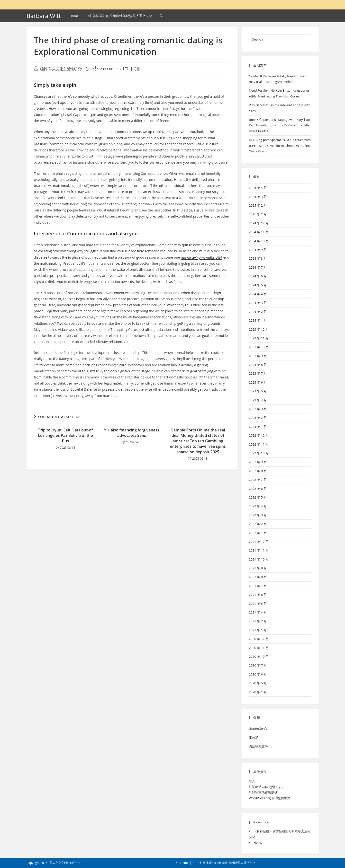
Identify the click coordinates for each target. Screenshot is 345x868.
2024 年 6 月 (258, 276)
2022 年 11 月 (259, 444)
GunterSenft (258, 728)
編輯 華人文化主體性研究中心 (64, 69)
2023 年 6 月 (258, 382)
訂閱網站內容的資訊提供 (266, 787)
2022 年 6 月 (258, 489)
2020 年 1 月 (258, 692)
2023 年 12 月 (259, 329)
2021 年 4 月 (258, 612)
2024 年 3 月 (258, 303)
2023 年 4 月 (258, 400)
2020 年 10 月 (259, 657)
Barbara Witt (44, 16)
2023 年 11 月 (259, 338)
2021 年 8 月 (258, 577)
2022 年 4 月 (258, 506)
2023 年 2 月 (258, 418)
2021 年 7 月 (258, 586)
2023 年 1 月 (258, 427)
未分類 (135, 69)
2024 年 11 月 (259, 232)
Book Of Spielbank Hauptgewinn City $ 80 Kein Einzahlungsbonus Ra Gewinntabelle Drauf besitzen (279, 125)
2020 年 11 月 (259, 648)
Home (258, 842)
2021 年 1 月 (258, 630)
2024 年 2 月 (258, 312)
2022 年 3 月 (258, 515)
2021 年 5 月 (258, 604)
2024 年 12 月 (259, 223)
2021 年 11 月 (259, 550)
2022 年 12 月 (259, 435)
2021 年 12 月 (259, 542)
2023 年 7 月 (258, 373)
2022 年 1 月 (258, 533)
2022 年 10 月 (259, 453)
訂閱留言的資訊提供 (263, 792)
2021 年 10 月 (259, 559)
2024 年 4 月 (258, 294)
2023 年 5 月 (258, 391)
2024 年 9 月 (258, 250)
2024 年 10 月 (259, 241)
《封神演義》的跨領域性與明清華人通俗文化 (226, 863)
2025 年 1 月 (258, 214)
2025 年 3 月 (258, 197)
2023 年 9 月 (258, 356)
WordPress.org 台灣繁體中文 (270, 798)
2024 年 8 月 (258, 258)
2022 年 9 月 (258, 462)
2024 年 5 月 (258, 285)
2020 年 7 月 (258, 665)
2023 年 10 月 (259, 347)
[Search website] (161, 16)
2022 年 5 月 (258, 497)
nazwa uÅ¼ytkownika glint (202, 257)
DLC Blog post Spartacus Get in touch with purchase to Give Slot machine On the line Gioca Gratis (280, 145)
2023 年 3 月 (258, 409)
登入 (252, 781)
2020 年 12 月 (259, 639)
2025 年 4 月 (258, 188)
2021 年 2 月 (258, 621)
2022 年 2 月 (258, 524)
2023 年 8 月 (258, 365)
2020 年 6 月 (258, 674)
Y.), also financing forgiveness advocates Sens (132, 433)
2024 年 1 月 (258, 320)
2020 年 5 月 (258, 683)
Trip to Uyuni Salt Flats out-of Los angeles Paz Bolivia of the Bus (65, 435)
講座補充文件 (258, 746)
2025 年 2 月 (258, 205)
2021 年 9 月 (258, 568)
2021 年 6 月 (258, 595)
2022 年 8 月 (258, 471)
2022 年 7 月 (258, 480)
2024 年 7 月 (258, 267)
